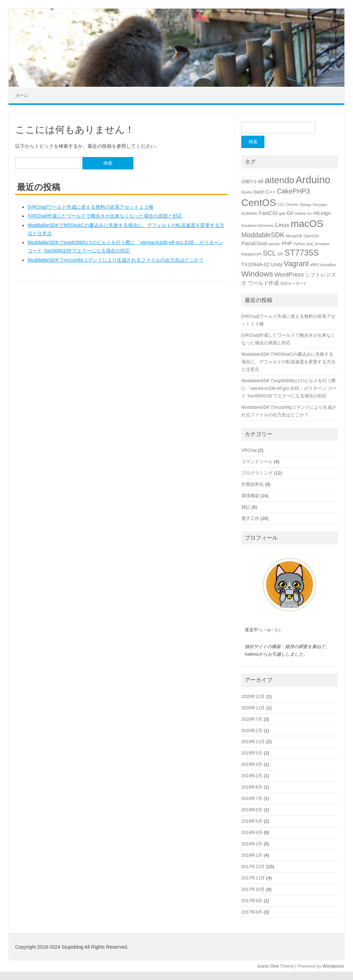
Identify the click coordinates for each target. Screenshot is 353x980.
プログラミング (257, 473)
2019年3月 (252, 764)
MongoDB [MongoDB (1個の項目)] (294, 236)
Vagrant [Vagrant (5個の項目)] (296, 264)
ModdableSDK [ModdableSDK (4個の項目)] (263, 235)
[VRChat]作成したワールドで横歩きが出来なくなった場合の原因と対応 (105, 216)
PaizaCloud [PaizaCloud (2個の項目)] (254, 243)
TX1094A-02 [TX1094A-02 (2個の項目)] (255, 264)
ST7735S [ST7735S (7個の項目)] (301, 253)
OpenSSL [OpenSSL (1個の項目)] (312, 236)
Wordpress (333, 966)
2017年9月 (252, 901)
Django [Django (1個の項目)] (306, 205)
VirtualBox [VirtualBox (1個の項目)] (327, 265)
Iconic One (268, 966)
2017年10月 (253, 889)
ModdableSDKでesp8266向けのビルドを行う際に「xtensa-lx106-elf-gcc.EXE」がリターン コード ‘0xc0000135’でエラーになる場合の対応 (289, 388)
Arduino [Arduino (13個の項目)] (313, 180)
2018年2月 (252, 844)
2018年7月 (252, 798)
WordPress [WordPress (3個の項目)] (289, 274)
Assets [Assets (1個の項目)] (247, 192)
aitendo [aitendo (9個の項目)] (279, 180)
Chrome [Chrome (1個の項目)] (292, 205)
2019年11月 (253, 742)
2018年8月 (252, 787)
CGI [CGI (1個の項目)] (281, 205)
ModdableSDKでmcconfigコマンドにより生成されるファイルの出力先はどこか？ (115, 260)
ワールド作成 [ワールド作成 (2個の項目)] (263, 283)
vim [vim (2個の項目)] (314, 264)
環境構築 (250, 496)
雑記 (246, 507)
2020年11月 (253, 708)
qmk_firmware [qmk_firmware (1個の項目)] (318, 244)
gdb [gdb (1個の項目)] (282, 213)
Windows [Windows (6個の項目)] (257, 274)
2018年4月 (252, 832)
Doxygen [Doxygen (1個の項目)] (320, 205)
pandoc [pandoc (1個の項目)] (275, 244)
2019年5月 (252, 753)
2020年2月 (252, 731)
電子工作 (250, 518)
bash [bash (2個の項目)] (259, 192)
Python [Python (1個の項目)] (299, 244)
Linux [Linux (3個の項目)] (282, 225)
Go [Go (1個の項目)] (310, 213)
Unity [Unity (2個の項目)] (277, 264)
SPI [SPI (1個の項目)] (280, 254)
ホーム (22, 95)
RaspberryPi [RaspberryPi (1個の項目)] (251, 254)
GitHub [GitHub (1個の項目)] (300, 213)
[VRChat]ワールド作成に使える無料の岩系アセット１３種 (90, 207)
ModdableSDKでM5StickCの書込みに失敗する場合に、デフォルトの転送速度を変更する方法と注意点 (288, 362)
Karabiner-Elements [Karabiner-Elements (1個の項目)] (258, 226)
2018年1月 (252, 855)
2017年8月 (252, 912)
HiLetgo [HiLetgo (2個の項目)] (322, 213)
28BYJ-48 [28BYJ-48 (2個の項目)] (252, 181)
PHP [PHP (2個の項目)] (287, 243)
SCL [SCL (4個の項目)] (270, 253)
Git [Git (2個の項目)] (290, 213)
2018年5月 (252, 821)
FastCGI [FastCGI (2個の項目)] (268, 213)
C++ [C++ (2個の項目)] (271, 192)
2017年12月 (253, 867)
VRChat (249, 450)
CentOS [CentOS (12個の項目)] (259, 202)
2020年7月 (252, 719)
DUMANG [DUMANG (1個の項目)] (249, 213)
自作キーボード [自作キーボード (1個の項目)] (294, 283)
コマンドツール (257, 462)
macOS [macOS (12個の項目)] (307, 223)
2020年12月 (253, 696)
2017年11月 (253, 878)
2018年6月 (252, 810)
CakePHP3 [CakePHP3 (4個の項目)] (293, 191)
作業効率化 (253, 484)
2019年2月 (252, 776)
